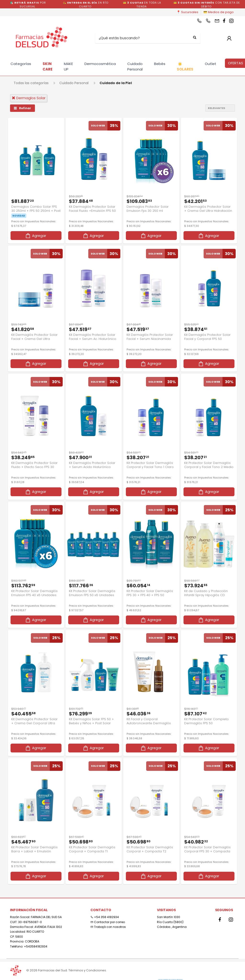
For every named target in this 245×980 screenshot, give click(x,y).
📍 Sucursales (187, 12)
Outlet (211, 64)
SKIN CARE (47, 66)
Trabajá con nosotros (108, 922)
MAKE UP (68, 66)
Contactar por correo (108, 917)
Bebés (160, 64)
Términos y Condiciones (87, 970)
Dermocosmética (100, 64)
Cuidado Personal (135, 66)
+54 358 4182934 (105, 912)
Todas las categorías (31, 83)
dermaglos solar (29, 98)
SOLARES (185, 67)
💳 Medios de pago (219, 12)
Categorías (21, 64)
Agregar (36, 234)
